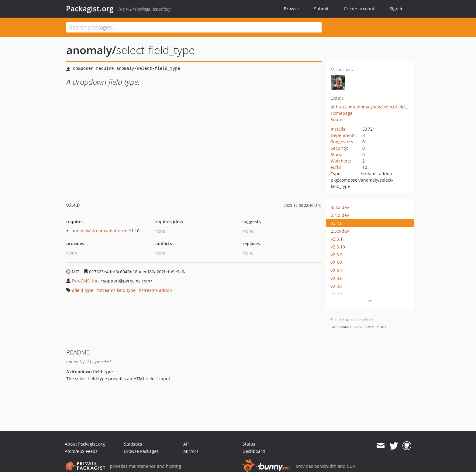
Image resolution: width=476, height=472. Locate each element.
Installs (338, 129)
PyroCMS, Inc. (86, 281)
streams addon (157, 290)
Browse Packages (141, 451)
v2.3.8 (337, 263)
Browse (291, 9)
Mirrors (191, 451)
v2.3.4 (337, 294)
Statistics (133, 444)
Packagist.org (90, 9)
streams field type (117, 290)
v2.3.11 (338, 239)
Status (249, 444)
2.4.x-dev (340, 215)
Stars (336, 154)
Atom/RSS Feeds (81, 451)
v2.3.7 (337, 270)
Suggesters (342, 142)
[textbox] (194, 27)
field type (84, 290)
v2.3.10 (338, 247)
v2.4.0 (337, 223)
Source (338, 120)
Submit (321, 9)
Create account (359, 9)
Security (339, 148)
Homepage (342, 113)
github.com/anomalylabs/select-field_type (373, 107)
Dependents (343, 135)
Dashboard (254, 451)
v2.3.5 (337, 286)
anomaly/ (91, 50)
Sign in (397, 9)
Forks (336, 167)
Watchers (340, 161)
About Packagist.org (85, 444)
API (186, 444)
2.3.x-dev (340, 231)
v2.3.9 (337, 255)
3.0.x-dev (340, 207)
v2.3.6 (337, 278)
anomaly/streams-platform (99, 231)
